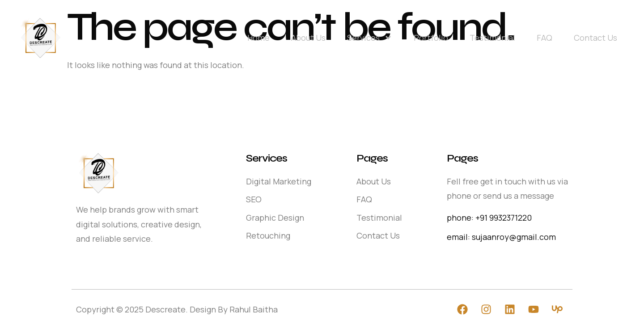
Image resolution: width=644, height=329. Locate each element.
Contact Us (595, 38)
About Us (308, 38)
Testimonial (492, 38)
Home (258, 38)
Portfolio (431, 38)
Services (370, 38)
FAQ (544, 38)
